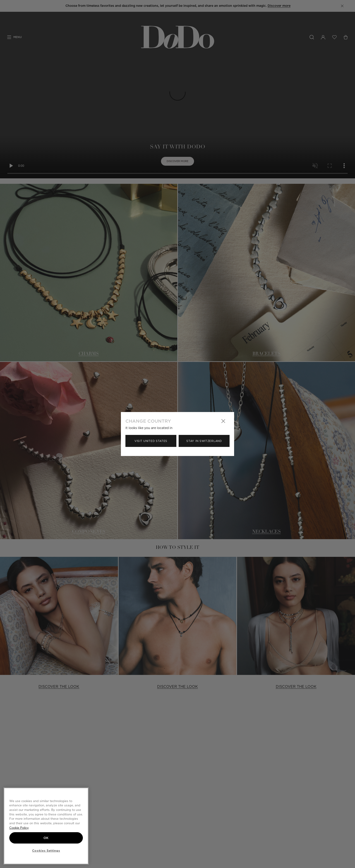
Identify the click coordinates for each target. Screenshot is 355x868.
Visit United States (151, 441)
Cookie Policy (19, 828)
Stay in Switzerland (204, 441)
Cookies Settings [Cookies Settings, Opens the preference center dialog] (46, 851)
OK (46, 838)
